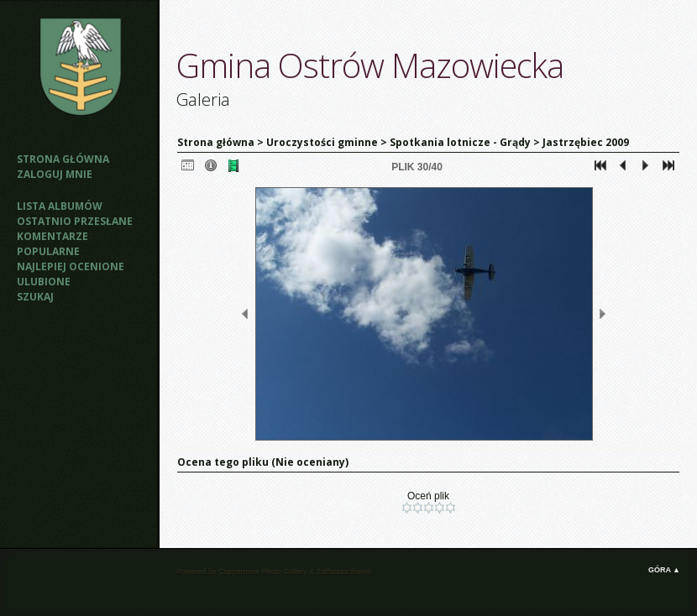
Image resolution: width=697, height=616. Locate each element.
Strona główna (63, 159)
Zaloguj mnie (55, 174)
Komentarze (52, 236)
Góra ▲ (664, 570)
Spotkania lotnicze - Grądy (460, 142)
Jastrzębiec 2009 (586, 142)
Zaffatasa (332, 572)
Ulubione (44, 282)
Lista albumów (60, 206)
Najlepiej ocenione (71, 266)
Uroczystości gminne (322, 142)
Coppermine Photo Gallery (263, 572)
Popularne (48, 251)
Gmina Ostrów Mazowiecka (370, 65)
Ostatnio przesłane (75, 221)
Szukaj (35, 297)
